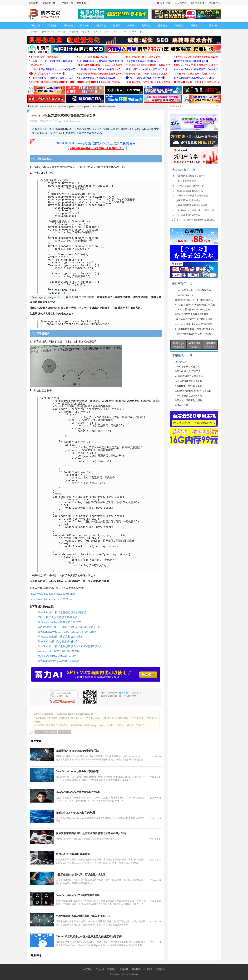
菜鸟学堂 (33, 3)
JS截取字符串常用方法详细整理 (192, 196)
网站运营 (179, 25)
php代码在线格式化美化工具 (189, 376)
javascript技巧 (112, 32)
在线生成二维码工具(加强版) (189, 400)
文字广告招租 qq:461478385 (93, 57)
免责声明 (124, 969)
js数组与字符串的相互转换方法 (192, 205)
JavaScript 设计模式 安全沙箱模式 (57, 641)
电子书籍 (146, 25)
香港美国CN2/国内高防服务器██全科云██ (52, 82)
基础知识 (34, 32)
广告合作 (100, 969)
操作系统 (163, 25)
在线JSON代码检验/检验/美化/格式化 (193, 391)
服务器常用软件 (50, 3)
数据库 (117, 25)
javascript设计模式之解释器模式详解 (59, 651)
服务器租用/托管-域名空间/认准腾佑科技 (194, 78)
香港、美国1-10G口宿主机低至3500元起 (147, 69)
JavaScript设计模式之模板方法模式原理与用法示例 (67, 632)
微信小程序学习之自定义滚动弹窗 (192, 314)
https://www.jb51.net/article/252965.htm (52, 594)
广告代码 (74, 32)
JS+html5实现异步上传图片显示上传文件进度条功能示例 (89, 937)
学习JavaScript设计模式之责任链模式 (59, 622)
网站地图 (136, 969)
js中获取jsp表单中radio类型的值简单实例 (195, 305)
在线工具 (81, 3)
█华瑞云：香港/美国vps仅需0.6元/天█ (145, 78)
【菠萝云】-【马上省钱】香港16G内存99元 (52, 61)
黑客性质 (98, 32)
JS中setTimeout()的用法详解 (190, 186)
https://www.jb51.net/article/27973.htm (51, 600)
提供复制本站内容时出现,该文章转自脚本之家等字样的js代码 (91, 833)
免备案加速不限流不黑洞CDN (141, 61)
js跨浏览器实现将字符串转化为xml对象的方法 (197, 300)
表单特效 (62, 32)
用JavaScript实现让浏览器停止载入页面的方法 (83, 916)
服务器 (131, 25)
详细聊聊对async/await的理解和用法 (77, 751)
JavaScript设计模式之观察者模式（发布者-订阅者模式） (70, 646)
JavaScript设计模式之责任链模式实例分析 (62, 612)
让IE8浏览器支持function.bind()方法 (192, 309)
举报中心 (182, 3)
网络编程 (68, 25)
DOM (124, 32)
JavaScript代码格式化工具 (187, 367)
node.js (133, 32)
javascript (40, 732)
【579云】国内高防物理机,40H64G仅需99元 (53, 69)
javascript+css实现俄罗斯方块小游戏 (78, 792)
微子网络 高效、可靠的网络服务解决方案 (147, 74)
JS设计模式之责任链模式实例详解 (57, 617)
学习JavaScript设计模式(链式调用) (57, 656)
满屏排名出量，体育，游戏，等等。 (144, 57)
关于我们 (88, 969)
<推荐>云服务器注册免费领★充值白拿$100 (196, 57)
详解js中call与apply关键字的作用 (75, 813)
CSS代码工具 (181, 362)
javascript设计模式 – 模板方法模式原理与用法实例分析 (69, 627)
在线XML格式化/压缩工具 (188, 371)
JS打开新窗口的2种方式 (188, 215)
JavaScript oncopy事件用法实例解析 (78, 771)
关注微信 (199, 3)
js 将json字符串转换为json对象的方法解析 (197, 220)
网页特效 (86, 32)
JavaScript (62, 106)
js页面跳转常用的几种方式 (190, 191)
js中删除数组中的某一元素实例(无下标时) (195, 329)
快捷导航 (215, 3)
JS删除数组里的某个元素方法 (191, 176)
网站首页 (35, 25)
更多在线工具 (181, 405)
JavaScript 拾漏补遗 (184, 295)
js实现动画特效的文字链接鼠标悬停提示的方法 (198, 319)
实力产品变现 (37, 65)
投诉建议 (148, 969)
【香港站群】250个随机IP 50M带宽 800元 (100, 69)
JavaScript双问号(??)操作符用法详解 (78, 895)
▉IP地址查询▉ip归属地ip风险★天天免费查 (100, 65)
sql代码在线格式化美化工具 (188, 381)
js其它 (143, 32)
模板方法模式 (65, 732)
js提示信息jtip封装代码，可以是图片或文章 (81, 875)
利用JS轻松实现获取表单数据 (73, 854)
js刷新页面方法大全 (186, 181)
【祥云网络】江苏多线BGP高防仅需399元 (195, 74)
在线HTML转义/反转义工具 (188, 386)
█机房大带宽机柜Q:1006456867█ (191, 61)
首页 (42, 106)
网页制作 (52, 25)
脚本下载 (101, 25)
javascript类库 (48, 32)
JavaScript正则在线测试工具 (188, 396)
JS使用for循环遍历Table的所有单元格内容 (195, 334)
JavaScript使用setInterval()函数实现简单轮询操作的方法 (202, 290)
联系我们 (112, 969)
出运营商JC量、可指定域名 (44, 57)
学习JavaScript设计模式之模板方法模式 (61, 637)
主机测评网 (67, 3)
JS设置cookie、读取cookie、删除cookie (196, 210)
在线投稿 (160, 969)
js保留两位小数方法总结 (189, 200)
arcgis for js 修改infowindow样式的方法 (194, 324)
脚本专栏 (85, 25)
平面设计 (195, 25)
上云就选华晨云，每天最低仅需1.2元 (97, 78)
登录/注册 (165, 3)
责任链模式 (51, 732)
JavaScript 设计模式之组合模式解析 (58, 661)
